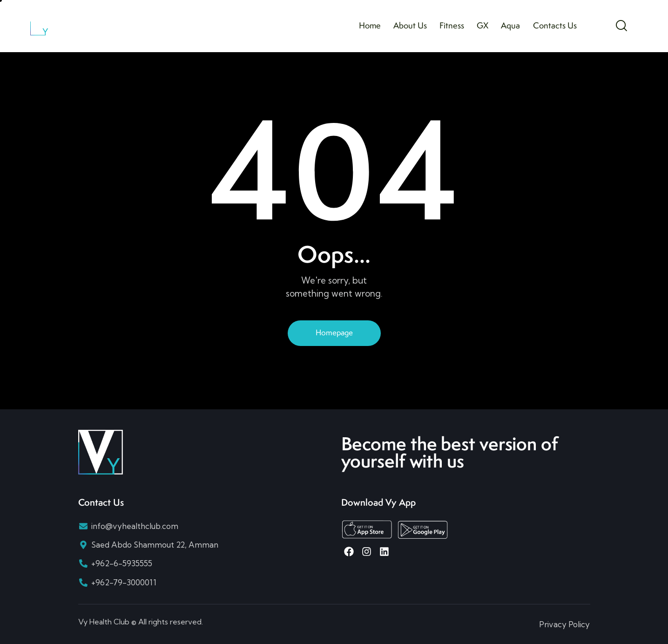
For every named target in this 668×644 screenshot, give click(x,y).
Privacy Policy (564, 624)
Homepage (334, 332)
